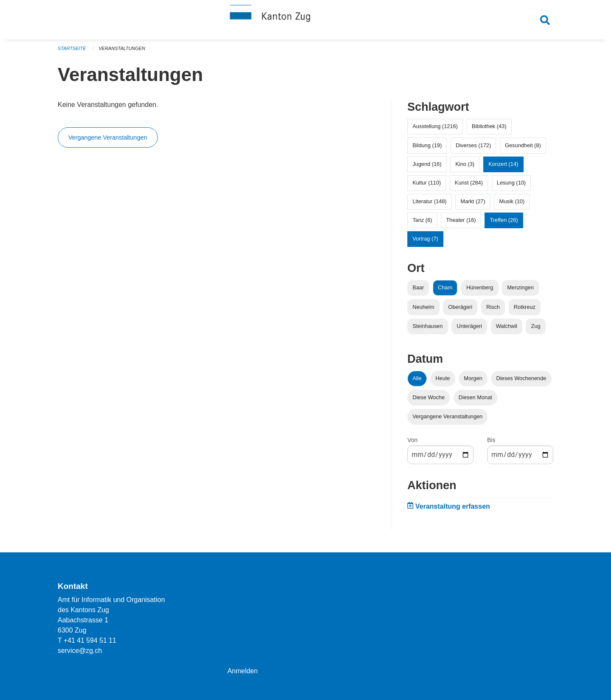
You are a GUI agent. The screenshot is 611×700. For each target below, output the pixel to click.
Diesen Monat (475, 399)
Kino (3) (465, 166)
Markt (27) (473, 204)
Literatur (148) (429, 204)
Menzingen (520, 290)
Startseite (72, 51)
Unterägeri (469, 328)
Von (412, 442)
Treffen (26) (504, 223)
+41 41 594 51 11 (90, 640)
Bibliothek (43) (489, 129)
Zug (536, 328)
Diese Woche (429, 399)
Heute (443, 380)
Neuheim (423, 309)
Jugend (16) (427, 166)
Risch (493, 309)
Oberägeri (460, 309)
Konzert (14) (503, 166)
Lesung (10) (511, 185)
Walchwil (507, 328)
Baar (418, 290)
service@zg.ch (80, 651)
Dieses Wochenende (521, 380)
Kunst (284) (469, 185)
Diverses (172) (473, 147)
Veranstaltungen (122, 51)
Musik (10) (512, 204)
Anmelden (243, 671)
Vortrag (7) (425, 241)
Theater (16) (461, 223)
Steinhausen (427, 328)
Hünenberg (480, 290)
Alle (417, 380)
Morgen (473, 380)
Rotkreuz (525, 309)
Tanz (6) (422, 223)
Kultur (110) (427, 185)
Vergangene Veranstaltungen (108, 140)
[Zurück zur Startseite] (305, 20)
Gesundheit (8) (523, 147)
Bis (491, 442)
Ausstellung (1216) (435, 129)
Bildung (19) (427, 147)
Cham (445, 290)
